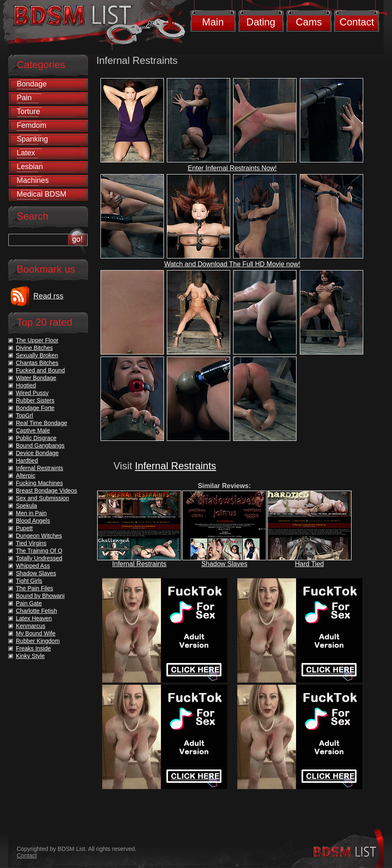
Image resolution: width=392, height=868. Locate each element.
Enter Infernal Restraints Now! (232, 168)
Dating (261, 22)
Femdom (31, 125)
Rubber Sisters (35, 400)
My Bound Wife (36, 633)
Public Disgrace (36, 438)
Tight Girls (29, 581)
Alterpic (26, 476)
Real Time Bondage (41, 423)
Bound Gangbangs (40, 445)
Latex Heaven (34, 618)
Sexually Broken (37, 355)
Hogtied (26, 385)
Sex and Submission (43, 498)
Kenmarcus (31, 626)
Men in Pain (31, 513)
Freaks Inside (33, 648)
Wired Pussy (32, 393)
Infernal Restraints (176, 466)
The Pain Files (34, 588)
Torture (28, 111)
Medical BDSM (41, 194)
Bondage (32, 84)
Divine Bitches (34, 348)
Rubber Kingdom (38, 641)
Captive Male (33, 430)
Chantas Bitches (37, 363)
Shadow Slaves (224, 564)
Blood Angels (33, 521)
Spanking (32, 139)
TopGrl (24, 415)
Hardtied (27, 461)
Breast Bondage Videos (46, 491)
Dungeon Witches (39, 536)
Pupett (24, 528)
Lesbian (30, 167)
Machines (33, 180)
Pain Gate (29, 603)
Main (213, 22)
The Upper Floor (37, 340)
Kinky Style (30, 656)
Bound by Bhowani (40, 596)
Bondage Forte (35, 408)
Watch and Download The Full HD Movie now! (232, 264)
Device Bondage (37, 453)
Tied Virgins (31, 543)
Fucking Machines (39, 483)
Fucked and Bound (40, 370)
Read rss (48, 296)
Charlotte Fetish (36, 611)
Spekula (26, 506)
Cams (309, 22)
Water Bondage (36, 378)
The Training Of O (39, 551)
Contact (357, 22)
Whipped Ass (33, 566)
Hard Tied (309, 564)
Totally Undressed (39, 558)
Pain (24, 98)
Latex (26, 153)
